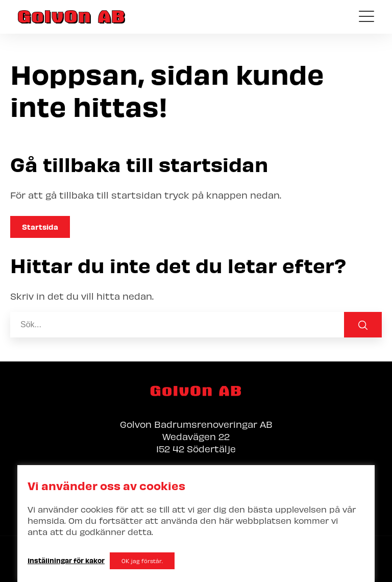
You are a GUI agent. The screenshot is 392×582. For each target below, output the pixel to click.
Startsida (40, 227)
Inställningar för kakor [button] (66, 560)
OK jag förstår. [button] (142, 561)
